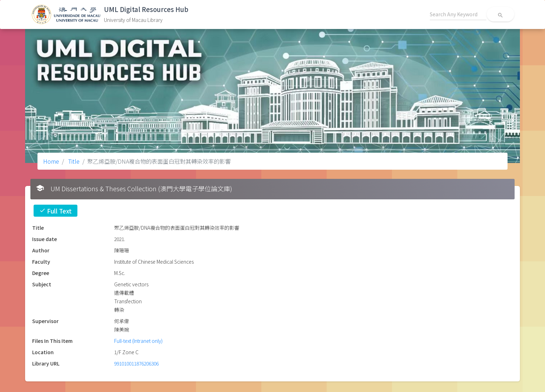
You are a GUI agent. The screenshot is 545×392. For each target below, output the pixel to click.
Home (51, 161)
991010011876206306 (136, 363)
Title (73, 161)
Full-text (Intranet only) (138, 341)
